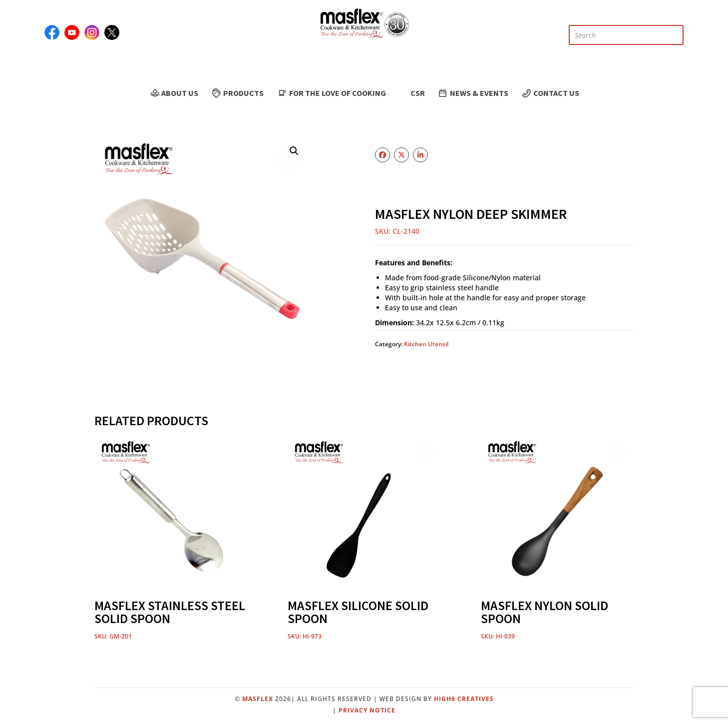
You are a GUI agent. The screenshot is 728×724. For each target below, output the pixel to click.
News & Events (473, 93)
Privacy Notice (367, 710)
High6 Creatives (464, 699)
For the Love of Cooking (331, 93)
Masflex (258, 699)
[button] (294, 151)
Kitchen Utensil (426, 344)
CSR (412, 93)
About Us (174, 93)
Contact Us (550, 93)
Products (237, 93)
